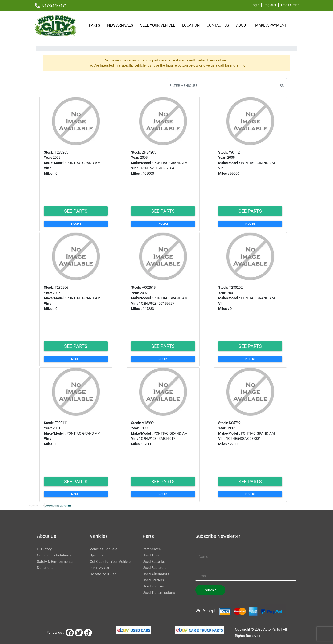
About (243, 25)
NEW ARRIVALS (121, 25)
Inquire (76, 224)
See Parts (76, 211)
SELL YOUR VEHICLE (158, 25)
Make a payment (271, 25)
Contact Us (219, 25)
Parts (95, 25)
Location (192, 25)
